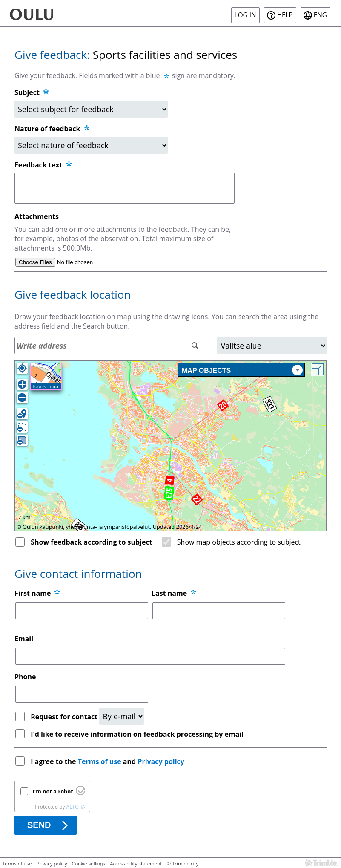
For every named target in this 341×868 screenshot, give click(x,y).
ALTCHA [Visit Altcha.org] (76, 807)
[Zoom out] (22, 398)
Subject (27, 92)
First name (33, 593)
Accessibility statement (136, 864)
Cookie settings (89, 864)
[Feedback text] (125, 188)
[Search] (195, 346)
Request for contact (65, 717)
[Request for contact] (122, 716)
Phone (25, 677)
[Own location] (22, 368)
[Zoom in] (22, 384)
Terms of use (100, 761)
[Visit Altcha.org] (80, 793)
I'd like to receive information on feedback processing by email (137, 734)
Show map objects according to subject (239, 542)
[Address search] (109, 346)
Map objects (242, 370)
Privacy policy (161, 761)
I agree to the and (108, 761)
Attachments (37, 216)
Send (39, 825)
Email (24, 639)
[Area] (272, 346)
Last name (169, 593)
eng (320, 15)
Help (285, 15)
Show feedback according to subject (92, 542)
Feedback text (44, 165)
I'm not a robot (53, 791)
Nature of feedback (53, 129)
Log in (245, 15)
